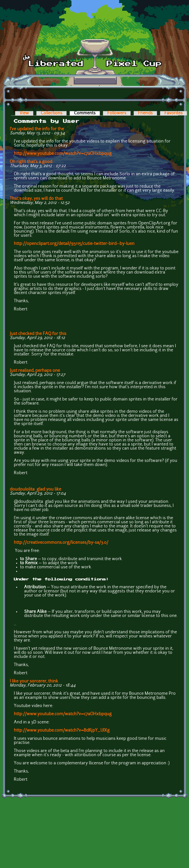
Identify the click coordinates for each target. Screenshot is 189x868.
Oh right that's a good (31, 162)
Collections (51, 113)
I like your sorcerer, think (34, 681)
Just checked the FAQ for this (38, 334)
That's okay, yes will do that (36, 199)
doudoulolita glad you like (35, 490)
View (24, 113)
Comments (87, 113)
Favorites (174, 113)
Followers (117, 113)
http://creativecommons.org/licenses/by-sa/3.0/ (61, 543)
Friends (145, 113)
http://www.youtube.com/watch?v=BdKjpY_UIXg (62, 731)
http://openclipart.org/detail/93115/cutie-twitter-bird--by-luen (74, 244)
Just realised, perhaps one (35, 371)
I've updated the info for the (37, 129)
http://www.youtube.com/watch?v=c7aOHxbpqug (63, 154)
